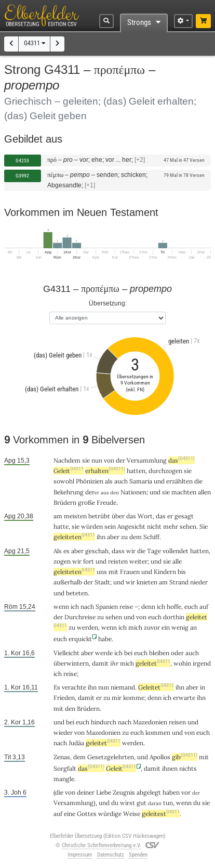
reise (126, 607)
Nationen (133, 492)
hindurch (104, 722)
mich (127, 663)
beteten (77, 593)
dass (118, 551)
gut (142, 803)
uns (102, 572)
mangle (64, 779)
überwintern (71, 663)
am (58, 516)
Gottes (87, 814)
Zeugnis (124, 792)
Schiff (151, 537)
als (109, 481)
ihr (114, 663)
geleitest (161, 814)
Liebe (104, 792)
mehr (171, 526)
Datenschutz (111, 855)
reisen (177, 722)
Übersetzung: (108, 303)
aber (113, 537)
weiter (138, 561)
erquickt (80, 639)
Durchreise (80, 617)
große (86, 502)
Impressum (80, 855)
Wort (145, 516)
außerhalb (68, 582)
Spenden (138, 855)
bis (182, 572)
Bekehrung (69, 492)
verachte (74, 687)
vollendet (176, 551)
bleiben (159, 653)
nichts (188, 768)
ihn (101, 537)
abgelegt (149, 792)
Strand (179, 582)
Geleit (69, 471)
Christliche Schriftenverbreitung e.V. (102, 845)
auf (58, 814)
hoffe (174, 607)
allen (204, 492)
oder (177, 653)
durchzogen (165, 471)
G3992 (22, 176)
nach (87, 607)
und (155, 492)
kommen (158, 732)
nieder (199, 582)
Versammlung (147, 460)
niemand (123, 687)
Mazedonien (150, 722)
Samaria (141, 481)
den (70, 709)
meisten (75, 516)
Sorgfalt (65, 768)
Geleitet (156, 687)
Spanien (107, 607)
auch (121, 481)
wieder (63, 732)
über (118, 516)
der (120, 460)
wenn (61, 607)
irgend (202, 663)
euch (191, 607)
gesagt (184, 516)
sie (86, 460)
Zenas (62, 757)
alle (177, 561)
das (182, 460)
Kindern (165, 572)
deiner (86, 792)
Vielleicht (66, 653)
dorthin (174, 617)
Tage (154, 551)
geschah (97, 551)
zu (124, 537)
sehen (188, 526)
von (109, 460)
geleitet (153, 663)
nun (97, 460)
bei (128, 653)
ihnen (170, 768)
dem (136, 537)
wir (131, 551)
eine (70, 814)
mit (113, 572)
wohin (182, 663)
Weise (132, 814)
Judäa (76, 743)
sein (110, 526)
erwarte (184, 698)
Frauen (130, 572)
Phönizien (90, 481)
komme (134, 698)
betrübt (99, 516)
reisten (118, 561)
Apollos (160, 757)
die (198, 481)
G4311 (35, 43)
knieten (147, 582)
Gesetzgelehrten (111, 757)
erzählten (179, 481)
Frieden (64, 698)
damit (100, 663)
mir (117, 698)
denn (148, 607)
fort (89, 561)
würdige (110, 814)
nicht (154, 526)
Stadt (102, 582)
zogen (62, 561)
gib (185, 757)
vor (186, 792)
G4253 (22, 161)
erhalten (105, 471)
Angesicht (131, 526)
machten (184, 492)
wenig (180, 627)
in (203, 687)
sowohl (64, 481)
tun (168, 803)
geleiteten (74, 537)
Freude (106, 502)
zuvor (152, 627)
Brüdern (65, 502)
